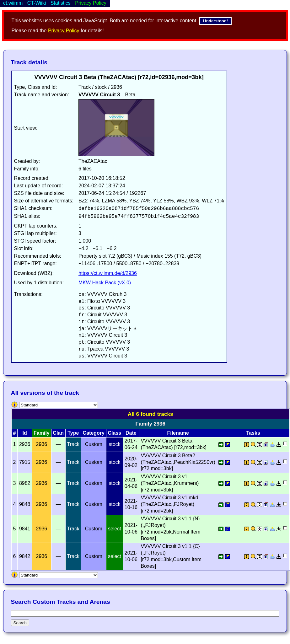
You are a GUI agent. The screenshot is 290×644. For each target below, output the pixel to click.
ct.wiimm (13, 3)
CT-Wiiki (37, 3)
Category (94, 433)
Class (115, 433)
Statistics (61, 3)
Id (25, 433)
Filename (178, 433)
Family (42, 433)
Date (131, 433)
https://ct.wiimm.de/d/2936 (108, 273)
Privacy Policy (64, 31)
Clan (58, 433)
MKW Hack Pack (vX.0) (105, 283)
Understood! (215, 21)
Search (20, 623)
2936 (42, 444)
